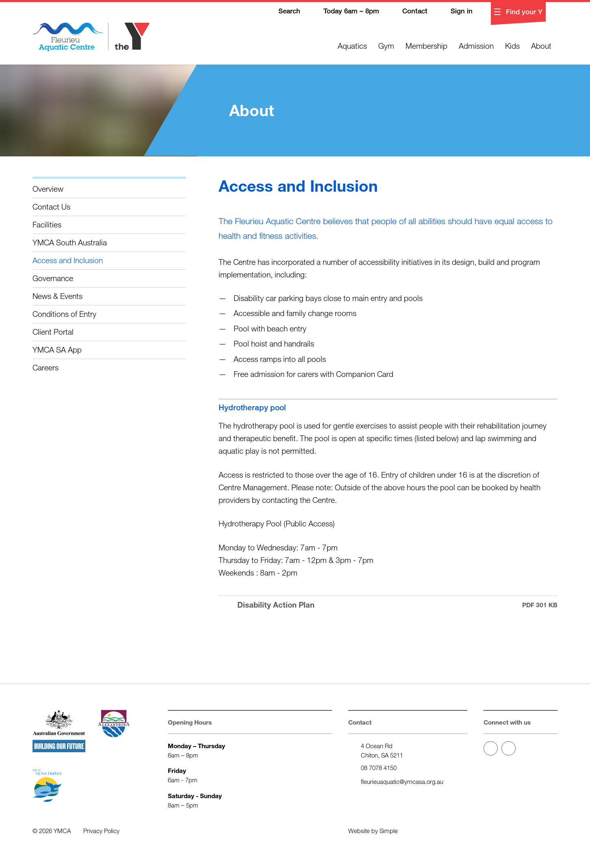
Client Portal (53, 332)
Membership (426, 46)
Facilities (47, 224)
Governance (53, 278)
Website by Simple (373, 831)
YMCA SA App (57, 350)
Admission (476, 46)
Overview (48, 189)
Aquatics (352, 46)
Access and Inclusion (68, 260)
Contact (409, 12)
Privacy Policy (101, 831)
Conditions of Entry (64, 314)
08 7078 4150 (379, 768)
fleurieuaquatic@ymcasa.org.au (402, 781)
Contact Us (51, 207)
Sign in (456, 12)
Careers (46, 367)
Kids (512, 46)
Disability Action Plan (388, 605)
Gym (386, 46)
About (541, 46)
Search (283, 12)
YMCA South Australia (70, 242)
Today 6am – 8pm (345, 12)
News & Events (57, 296)
